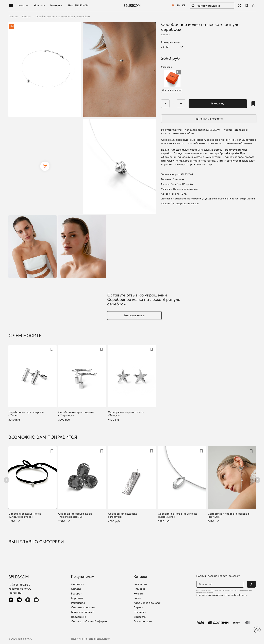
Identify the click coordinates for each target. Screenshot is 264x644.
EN (179, 6)
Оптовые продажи (83, 607)
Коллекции (141, 584)
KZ (184, 6)
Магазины (57, 6)
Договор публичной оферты (89, 621)
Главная (13, 17)
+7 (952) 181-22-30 (19, 585)
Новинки (39, 6)
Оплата (76, 589)
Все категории (143, 621)
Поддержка (79, 617)
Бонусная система (83, 612)
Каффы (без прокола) (147, 603)
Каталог (24, 6)
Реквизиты (78, 603)
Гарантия (77, 598)
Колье (137, 598)
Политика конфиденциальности (91, 639)
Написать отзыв (134, 315)
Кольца (138, 594)
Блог (78, 6)
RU (173, 6)
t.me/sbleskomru (237, 595)
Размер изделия (170, 42)
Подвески (140, 612)
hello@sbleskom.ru (20, 589)
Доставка (77, 584)
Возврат (76, 594)
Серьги (138, 607)
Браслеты (140, 617)
